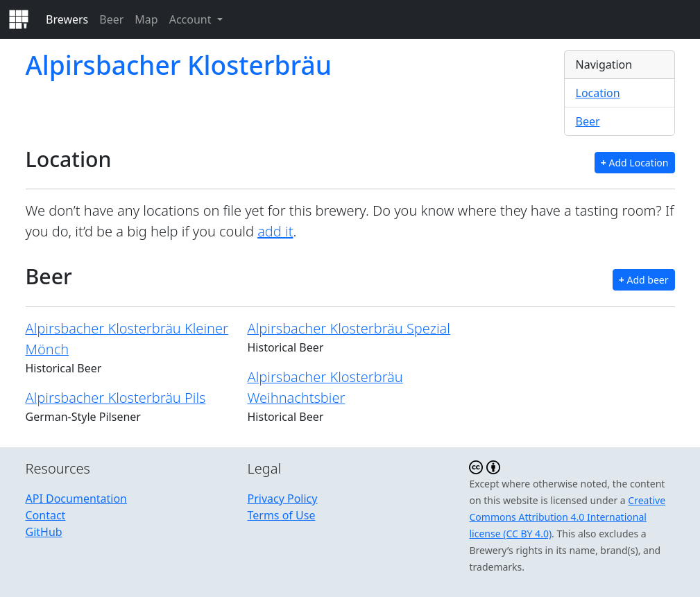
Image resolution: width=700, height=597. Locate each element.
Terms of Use (281, 515)
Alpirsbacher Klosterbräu (179, 65)
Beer (111, 19)
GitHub (44, 532)
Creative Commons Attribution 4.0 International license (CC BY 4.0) (567, 517)
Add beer (644, 280)
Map (146, 19)
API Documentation (77, 499)
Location (598, 93)
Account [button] (192, 19)
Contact (46, 515)
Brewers (67, 19)
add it (275, 231)
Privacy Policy (282, 499)
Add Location (635, 163)
